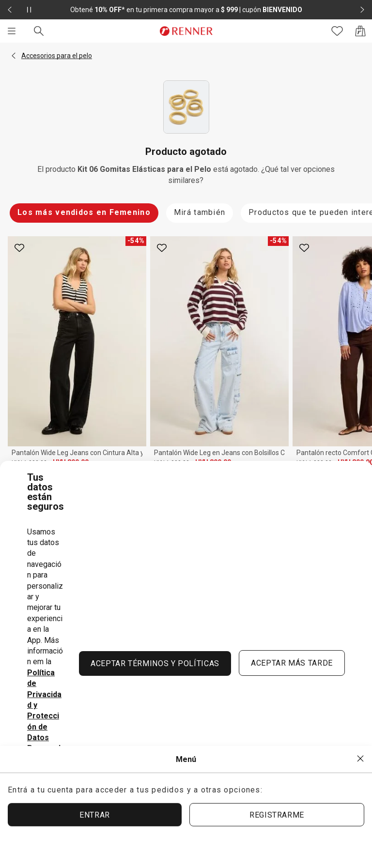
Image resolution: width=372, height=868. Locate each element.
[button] (14, 56)
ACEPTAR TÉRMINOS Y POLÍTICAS (155, 663)
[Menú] (12, 31)
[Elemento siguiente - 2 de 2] (362, 10)
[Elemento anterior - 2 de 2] (10, 10)
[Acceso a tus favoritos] (337, 31)
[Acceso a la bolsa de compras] (360, 31)
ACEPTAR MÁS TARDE (292, 663)
